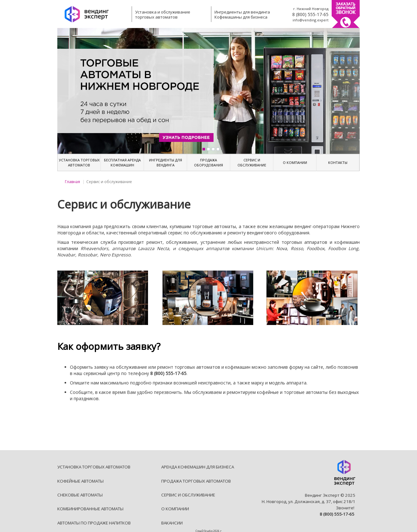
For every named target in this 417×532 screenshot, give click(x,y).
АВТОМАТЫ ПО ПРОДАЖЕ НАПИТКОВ (94, 523)
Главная (72, 182)
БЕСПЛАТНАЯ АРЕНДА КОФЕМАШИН (122, 162)
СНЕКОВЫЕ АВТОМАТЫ (80, 495)
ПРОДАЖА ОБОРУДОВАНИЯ (208, 162)
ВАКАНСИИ (172, 523)
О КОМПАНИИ (295, 162)
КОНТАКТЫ (338, 162)
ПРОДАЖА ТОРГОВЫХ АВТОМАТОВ (196, 481)
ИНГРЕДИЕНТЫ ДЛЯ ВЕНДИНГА (166, 162)
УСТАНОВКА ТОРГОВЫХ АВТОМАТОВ (79, 162)
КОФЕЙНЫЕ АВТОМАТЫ (80, 481)
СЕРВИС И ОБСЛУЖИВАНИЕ (252, 162)
